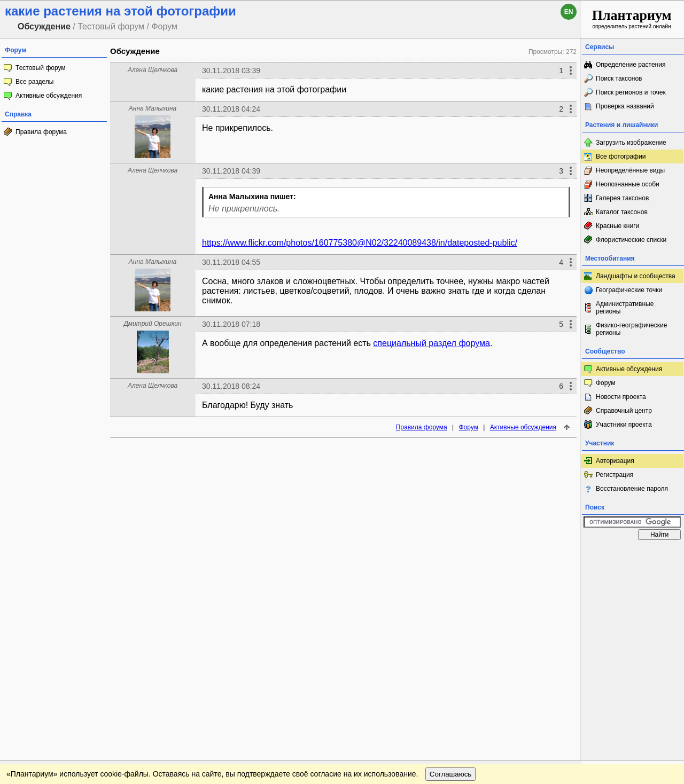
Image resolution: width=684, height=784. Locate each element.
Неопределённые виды (630, 170)
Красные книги (617, 226)
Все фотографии (621, 156)
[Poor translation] (39, 633)
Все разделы (34, 82)
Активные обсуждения (49, 96)
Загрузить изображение (631, 143)
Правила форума (41, 132)
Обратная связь (81, 555)
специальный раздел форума (432, 343)
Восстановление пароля (632, 489)
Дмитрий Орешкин (152, 324)
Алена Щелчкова (153, 70)
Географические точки (629, 290)
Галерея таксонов (622, 198)
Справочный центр (624, 411)
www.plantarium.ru (632, 555)
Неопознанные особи (628, 184)
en (569, 12)
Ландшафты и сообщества (636, 276)
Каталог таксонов (622, 212)
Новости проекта (621, 397)
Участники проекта (624, 425)
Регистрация (615, 475)
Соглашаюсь (451, 577)
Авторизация (615, 461)
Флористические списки (631, 240)
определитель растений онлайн (632, 18)
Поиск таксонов (619, 79)
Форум (468, 427)
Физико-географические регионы (631, 329)
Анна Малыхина (153, 108)
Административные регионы (625, 308)
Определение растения (631, 65)
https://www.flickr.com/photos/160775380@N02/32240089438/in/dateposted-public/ (360, 243)
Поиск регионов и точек (631, 92)
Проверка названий (625, 106)
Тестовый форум (41, 68)
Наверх (563, 555)
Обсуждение (135, 51)
